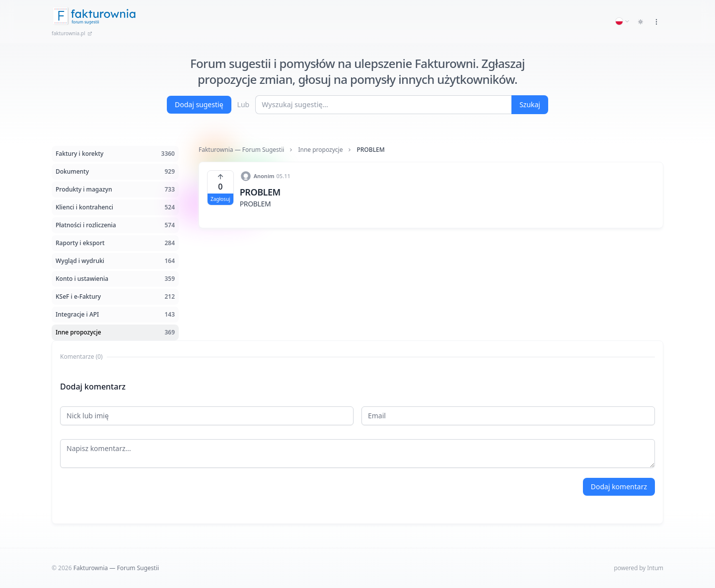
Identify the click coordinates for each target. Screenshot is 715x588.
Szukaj (530, 104)
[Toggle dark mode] (641, 22)
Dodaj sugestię (199, 104)
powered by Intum (639, 568)
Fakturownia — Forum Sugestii (241, 150)
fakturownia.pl (72, 33)
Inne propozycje (320, 150)
